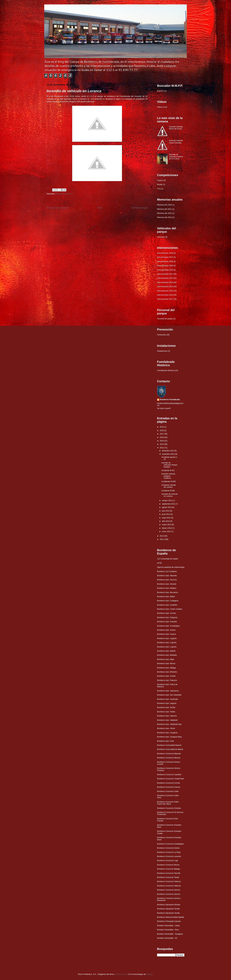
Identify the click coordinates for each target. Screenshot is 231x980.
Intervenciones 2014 (165, 287)
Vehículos (161, 237)
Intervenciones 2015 (165, 291)
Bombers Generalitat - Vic (167, 938)
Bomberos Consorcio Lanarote (169, 856)
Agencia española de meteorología (171, 567)
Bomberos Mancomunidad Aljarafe (171, 917)
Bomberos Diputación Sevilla (168, 909)
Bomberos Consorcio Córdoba (169, 808)
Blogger (149, 974)
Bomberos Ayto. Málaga (166, 668)
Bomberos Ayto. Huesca (167, 634)
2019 (162, 427)
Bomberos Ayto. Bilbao (166, 597)
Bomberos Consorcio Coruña (168, 783)
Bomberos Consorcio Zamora (169, 890)
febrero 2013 (167, 528)
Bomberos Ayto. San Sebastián (169, 695)
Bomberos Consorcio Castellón (169, 775)
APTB (159, 563)
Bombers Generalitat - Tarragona (170, 934)
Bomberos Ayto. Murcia (166, 664)
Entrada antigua (140, 208)
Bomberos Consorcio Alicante (169, 758)
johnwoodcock (121, 974)
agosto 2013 (167, 507)
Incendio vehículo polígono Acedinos (168, 476)
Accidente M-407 (168, 470)
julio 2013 (166, 511)
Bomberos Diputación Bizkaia (169, 905)
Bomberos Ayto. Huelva (166, 630)
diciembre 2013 (168, 451)
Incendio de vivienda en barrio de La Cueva (176, 157)
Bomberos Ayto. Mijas (166, 659)
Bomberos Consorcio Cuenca (169, 787)
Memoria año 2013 (164, 217)
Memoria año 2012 (164, 213)
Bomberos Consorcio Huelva (168, 848)
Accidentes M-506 (169, 482)
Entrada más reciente (57, 208)
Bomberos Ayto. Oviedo (166, 676)
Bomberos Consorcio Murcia (168, 865)
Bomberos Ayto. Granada (167, 622)
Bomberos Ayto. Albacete (167, 576)
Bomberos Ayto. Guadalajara (168, 626)
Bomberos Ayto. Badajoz (167, 588)
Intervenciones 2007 (165, 257)
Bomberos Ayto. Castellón (167, 605)
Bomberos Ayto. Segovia (167, 703)
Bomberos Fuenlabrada (170, 400)
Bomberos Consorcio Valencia (169, 881)
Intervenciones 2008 (165, 261)
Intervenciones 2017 (165, 299)
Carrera (160, 180)
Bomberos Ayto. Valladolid (167, 720)
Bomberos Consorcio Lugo (168, 861)
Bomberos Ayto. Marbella (167, 655)
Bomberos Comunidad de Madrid (170, 749)
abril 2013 (166, 521)
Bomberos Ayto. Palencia (167, 680)
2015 (162, 441)
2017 (162, 434)
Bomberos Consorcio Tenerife (169, 873)
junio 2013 (166, 514)
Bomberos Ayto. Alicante (167, 584)
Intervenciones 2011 (165, 274)
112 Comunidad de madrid (167, 559)
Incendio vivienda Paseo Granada (176, 142)
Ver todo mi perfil (164, 408)
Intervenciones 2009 (165, 266)
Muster (160, 184)
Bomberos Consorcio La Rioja (169, 852)
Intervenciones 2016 (165, 295)
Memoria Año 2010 (164, 205)
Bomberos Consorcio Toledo (168, 877)
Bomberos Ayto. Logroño (167, 643)
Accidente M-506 (168, 491)
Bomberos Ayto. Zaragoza (167, 733)
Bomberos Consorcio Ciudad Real (170, 779)
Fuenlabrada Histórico (166, 370)
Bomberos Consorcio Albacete (169, 754)
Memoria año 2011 (164, 209)
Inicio (100, 208)
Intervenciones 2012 (165, 278)
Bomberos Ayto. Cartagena (168, 601)
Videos (160, 107)
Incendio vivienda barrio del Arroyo (176, 128)
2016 (162, 437)
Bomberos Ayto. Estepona (167, 617)
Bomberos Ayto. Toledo (166, 712)
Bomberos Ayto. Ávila (165, 741)
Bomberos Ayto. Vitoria (166, 728)
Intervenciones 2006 (165, 253)
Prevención (161, 335)
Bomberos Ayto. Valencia (167, 716)
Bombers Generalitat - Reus (168, 930)
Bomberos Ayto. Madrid (166, 651)
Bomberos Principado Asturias (169, 921)
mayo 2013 (167, 518)
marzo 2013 (167, 525)
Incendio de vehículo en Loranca (170, 495)
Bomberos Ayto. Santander (168, 699)
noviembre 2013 (168, 454)
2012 (162, 536)
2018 (162, 430)
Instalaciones (162, 351)
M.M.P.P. (160, 91)
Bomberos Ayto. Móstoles (167, 672)
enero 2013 (167, 532)
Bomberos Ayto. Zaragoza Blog (169, 737)
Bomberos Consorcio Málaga (168, 869)
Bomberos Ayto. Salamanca (168, 691)
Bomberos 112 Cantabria (167, 571)
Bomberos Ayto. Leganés (167, 638)
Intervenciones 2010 (165, 270)
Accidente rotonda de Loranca (169, 486)
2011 (162, 539)
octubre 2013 (167, 501)
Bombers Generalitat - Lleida (168, 926)
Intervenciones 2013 (64, 194)
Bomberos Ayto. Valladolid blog (169, 724)
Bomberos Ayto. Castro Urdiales (170, 609)
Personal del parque (165, 319)
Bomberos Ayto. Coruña (166, 613)
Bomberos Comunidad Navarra (169, 745)
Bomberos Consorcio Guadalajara (170, 844)
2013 (162, 448)
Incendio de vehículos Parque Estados (169, 465)
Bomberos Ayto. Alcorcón (167, 580)
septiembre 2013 (169, 504)
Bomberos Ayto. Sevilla (166, 707)
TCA (159, 189)
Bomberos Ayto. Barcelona (168, 592)
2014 (162, 444)
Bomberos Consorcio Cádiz (168, 791)
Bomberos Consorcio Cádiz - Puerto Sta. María (168, 803)
